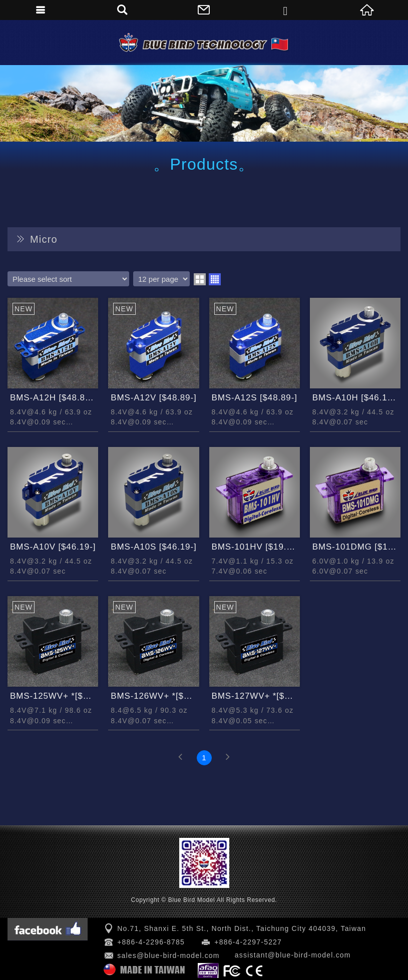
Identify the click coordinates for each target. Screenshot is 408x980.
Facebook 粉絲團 (48, 929)
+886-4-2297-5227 (248, 942)
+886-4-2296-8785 (151, 942)
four (215, 279)
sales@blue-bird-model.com (168, 955)
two (200, 279)
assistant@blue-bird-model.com (293, 955)
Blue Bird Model (204, 43)
